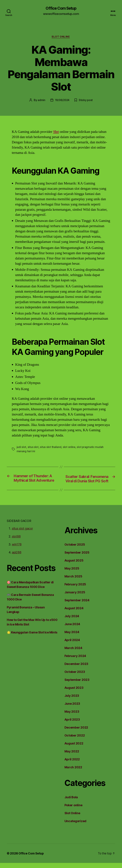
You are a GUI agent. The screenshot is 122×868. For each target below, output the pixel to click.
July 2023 (71, 701)
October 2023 (74, 677)
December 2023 (75, 669)
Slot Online (61, 37)
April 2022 (72, 764)
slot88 (16, 541)
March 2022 (73, 772)
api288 (16, 557)
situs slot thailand (48, 447)
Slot (56, 132)
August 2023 (73, 693)
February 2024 (75, 661)
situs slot (32, 447)
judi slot (21, 447)
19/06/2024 (63, 100)
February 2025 (75, 589)
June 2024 (72, 629)
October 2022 (74, 740)
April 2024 (72, 645)
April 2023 (72, 724)
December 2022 (75, 732)
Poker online (73, 810)
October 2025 (74, 550)
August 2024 (73, 613)
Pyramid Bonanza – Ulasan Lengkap (32, 612)
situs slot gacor (22, 533)
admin (43, 100)
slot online (66, 447)
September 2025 (76, 557)
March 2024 (73, 653)
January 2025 (74, 597)
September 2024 (76, 605)
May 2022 (71, 756)
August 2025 (73, 565)
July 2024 (71, 621)
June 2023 (72, 709)
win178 (17, 549)
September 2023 (76, 685)
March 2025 (73, 581)
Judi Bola (71, 802)
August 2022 (73, 748)
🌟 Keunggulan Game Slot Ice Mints (32, 633)
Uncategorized (75, 826)
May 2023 (71, 717)
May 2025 (71, 573)
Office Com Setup (61, 8)
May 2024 (71, 637)
